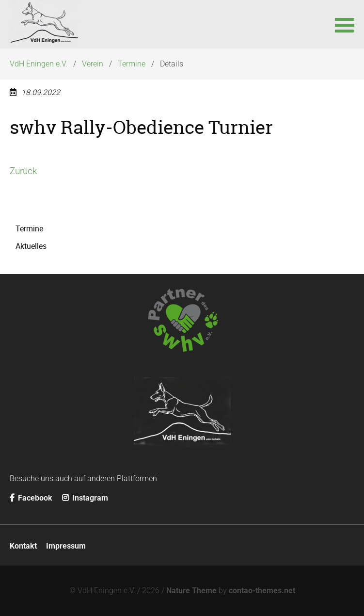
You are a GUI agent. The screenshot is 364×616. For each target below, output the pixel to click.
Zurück (23, 171)
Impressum (66, 546)
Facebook (31, 498)
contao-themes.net (262, 591)
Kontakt (23, 546)
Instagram (85, 498)
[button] (345, 24)
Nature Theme (191, 591)
